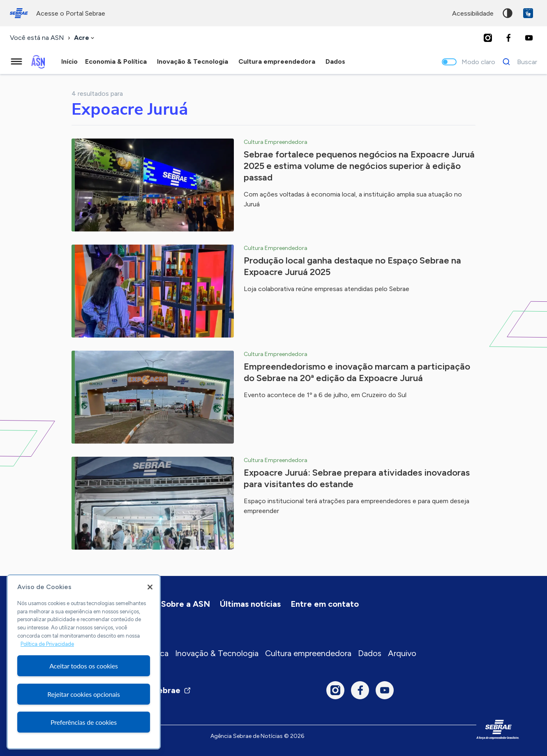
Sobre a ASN (186, 604)
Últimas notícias (250, 604)
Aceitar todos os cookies (84, 666)
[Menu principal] (16, 62)
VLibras (528, 13)
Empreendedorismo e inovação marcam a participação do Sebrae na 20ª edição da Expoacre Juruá (357, 372)
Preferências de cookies (84, 722)
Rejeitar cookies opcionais (84, 694)
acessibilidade (473, 13)
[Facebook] (508, 38)
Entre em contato (325, 604)
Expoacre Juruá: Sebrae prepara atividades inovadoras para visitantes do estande (357, 478)
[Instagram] (488, 38)
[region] (84, 662)
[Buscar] (518, 62)
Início (69, 61)
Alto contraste (508, 13)
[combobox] (85, 38)
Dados (370, 653)
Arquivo (402, 653)
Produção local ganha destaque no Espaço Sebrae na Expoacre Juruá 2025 (352, 266)
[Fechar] (150, 587)
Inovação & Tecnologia (217, 653)
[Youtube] (529, 38)
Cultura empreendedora (308, 653)
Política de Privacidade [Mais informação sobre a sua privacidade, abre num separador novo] (47, 644)
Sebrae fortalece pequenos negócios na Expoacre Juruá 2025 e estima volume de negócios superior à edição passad (359, 166)
